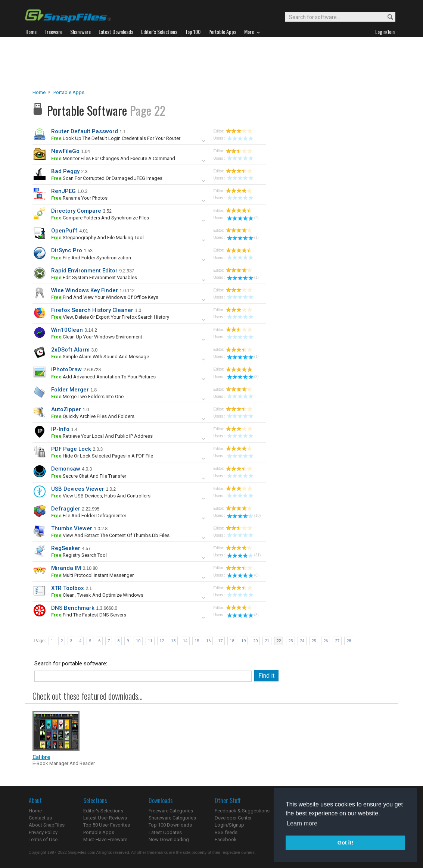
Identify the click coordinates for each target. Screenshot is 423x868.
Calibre (41, 757)
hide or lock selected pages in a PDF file (102, 456)
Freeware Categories (171, 811)
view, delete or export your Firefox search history (110, 317)
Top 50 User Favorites (107, 825)
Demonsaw (66, 469)
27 (337, 641)
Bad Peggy (65, 171)
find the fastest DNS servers (89, 615)
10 (138, 641)
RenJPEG (63, 191)
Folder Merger (70, 390)
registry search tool (79, 555)
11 (150, 641)
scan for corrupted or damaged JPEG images (107, 178)
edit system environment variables (94, 277)
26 (326, 641)
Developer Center (233, 818)
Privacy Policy (43, 832)
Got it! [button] (345, 843)
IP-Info (60, 429)
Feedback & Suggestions (242, 811)
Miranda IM (66, 568)
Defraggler (66, 509)
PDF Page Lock (71, 449)
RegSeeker (66, 548)
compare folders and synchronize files (100, 218)
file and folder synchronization (91, 258)
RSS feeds (226, 832)
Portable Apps (69, 92)
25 (314, 641)
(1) (243, 238)
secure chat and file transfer (89, 476)
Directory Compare (76, 211)
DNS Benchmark (73, 608)
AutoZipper (66, 409)
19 (243, 641)
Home (39, 92)
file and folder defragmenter (89, 516)
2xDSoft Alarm (70, 350)
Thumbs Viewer (72, 528)
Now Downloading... (170, 839)
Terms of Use (43, 839)
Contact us (40, 818)
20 (255, 641)
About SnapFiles (47, 825)
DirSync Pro (67, 250)
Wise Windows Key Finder (85, 290)
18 (232, 641)
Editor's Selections (103, 811)
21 (267, 641)
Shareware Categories (172, 818)
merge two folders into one (87, 396)
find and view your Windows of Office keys (105, 297)
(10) (244, 516)
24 (302, 641)
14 (185, 641)
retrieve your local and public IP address (102, 436)
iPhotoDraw (66, 369)
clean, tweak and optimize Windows (97, 595)
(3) (243, 615)
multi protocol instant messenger (92, 575)
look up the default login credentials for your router (116, 138)
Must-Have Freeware (105, 839)
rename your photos (79, 198)
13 (173, 641)
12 (162, 641)
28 (349, 641)
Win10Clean (67, 330)
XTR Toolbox (68, 588)
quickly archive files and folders (93, 416)
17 (220, 641)
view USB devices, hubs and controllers (101, 496)
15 (197, 641)
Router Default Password (85, 131)
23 (290, 641)
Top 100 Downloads (170, 825)
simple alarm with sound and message (100, 357)
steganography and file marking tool (97, 238)
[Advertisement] (212, 63)
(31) (244, 555)
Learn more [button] (302, 823)
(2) (243, 218)
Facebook (226, 839)
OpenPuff (64, 231)
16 (208, 641)
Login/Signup (229, 825)
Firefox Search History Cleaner (92, 310)
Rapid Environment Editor (84, 271)
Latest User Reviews (105, 818)
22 (279, 641)
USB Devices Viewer (78, 489)
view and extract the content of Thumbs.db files (110, 535)
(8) (243, 377)
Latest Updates (165, 832)
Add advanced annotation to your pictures (103, 377)
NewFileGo (65, 151)
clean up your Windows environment (97, 337)
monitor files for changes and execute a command (113, 158)
